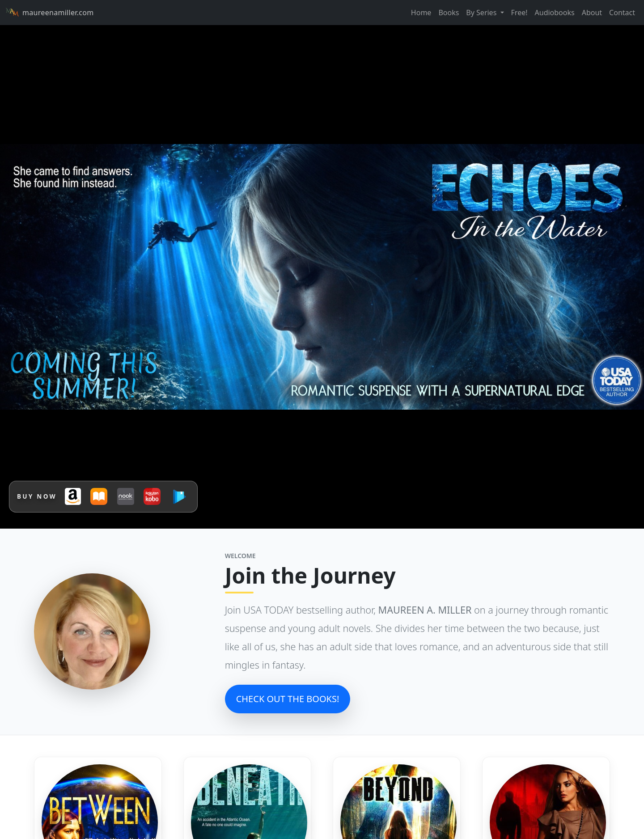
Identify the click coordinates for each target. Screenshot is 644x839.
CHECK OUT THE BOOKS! (288, 699)
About (592, 13)
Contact (622, 13)
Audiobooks (555, 13)
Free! (519, 13)
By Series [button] (482, 13)
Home (421, 13)
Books (449, 13)
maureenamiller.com (49, 13)
